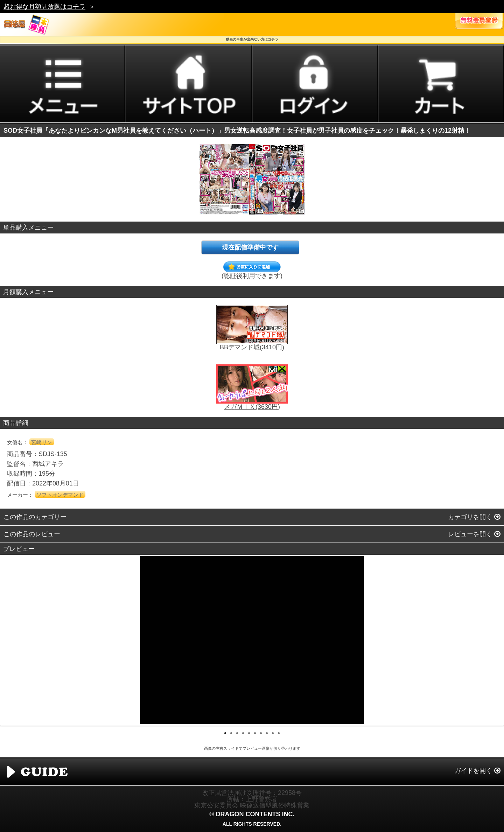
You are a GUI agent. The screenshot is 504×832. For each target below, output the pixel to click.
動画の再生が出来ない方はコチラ (252, 39)
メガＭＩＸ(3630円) (252, 407)
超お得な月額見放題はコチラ (44, 7)
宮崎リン (42, 442)
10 (279, 733)
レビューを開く (470, 534)
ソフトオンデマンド (60, 495)
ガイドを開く (473, 771)
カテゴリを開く (470, 517)
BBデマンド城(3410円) (252, 347)
